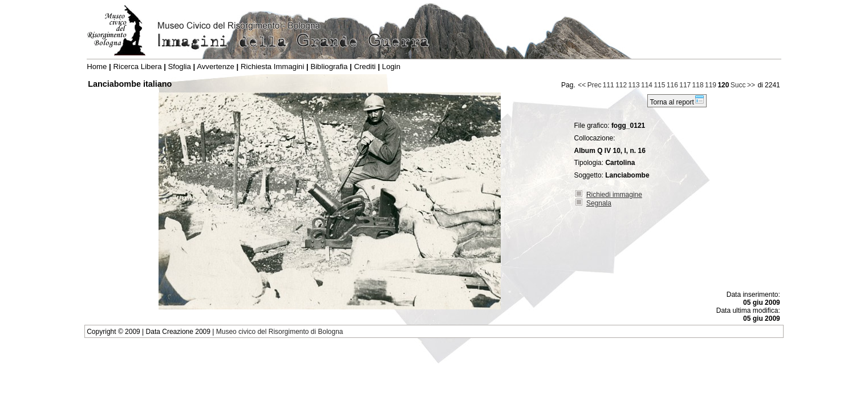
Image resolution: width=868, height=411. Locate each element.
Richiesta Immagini (272, 67)
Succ (738, 85)
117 (685, 85)
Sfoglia (180, 67)
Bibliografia (329, 67)
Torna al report (677, 101)
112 (621, 85)
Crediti (365, 67)
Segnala (599, 203)
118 (698, 85)
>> (751, 85)
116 (672, 85)
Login (391, 67)
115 (659, 85)
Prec (595, 85)
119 (711, 85)
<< (582, 85)
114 (647, 85)
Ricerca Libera (137, 67)
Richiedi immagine (614, 195)
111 (609, 85)
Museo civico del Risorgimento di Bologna (280, 332)
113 (634, 85)
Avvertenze (216, 67)
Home (97, 67)
